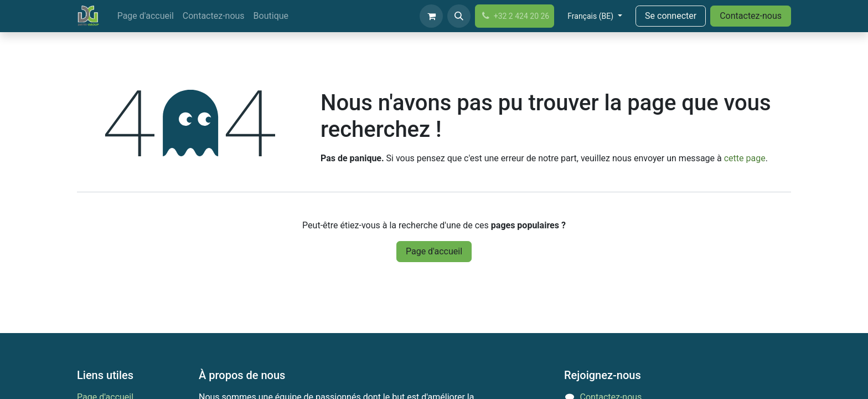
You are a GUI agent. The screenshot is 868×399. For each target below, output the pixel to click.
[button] (459, 16)
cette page (745, 158)
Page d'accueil (434, 251)
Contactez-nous (751, 16)
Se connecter (671, 16)
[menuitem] (146, 16)
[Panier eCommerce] (431, 16)
